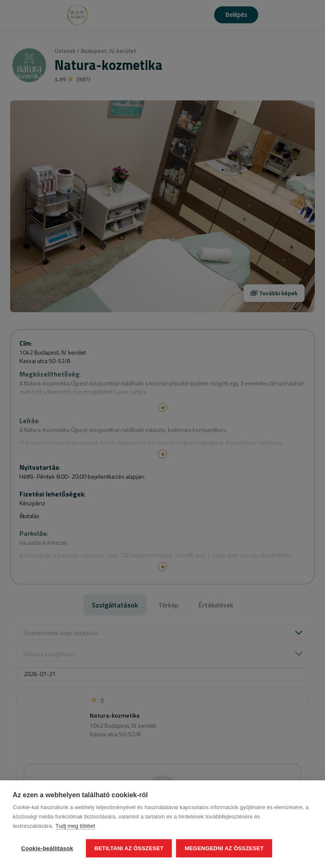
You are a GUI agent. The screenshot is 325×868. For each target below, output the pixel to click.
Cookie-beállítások (47, 848)
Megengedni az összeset (224, 848)
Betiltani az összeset (129, 848)
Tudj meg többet (75, 826)
